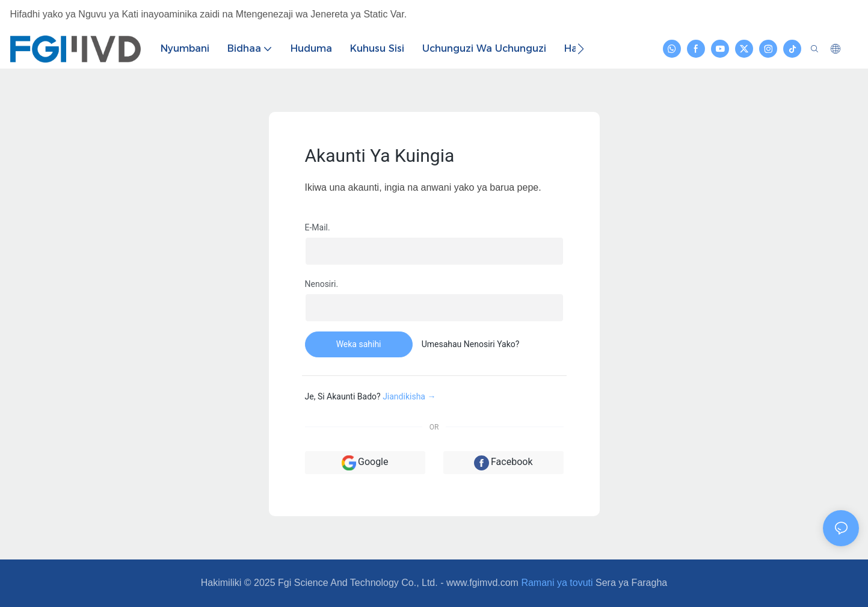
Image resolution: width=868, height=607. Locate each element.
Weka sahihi (359, 344)
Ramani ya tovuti (557, 583)
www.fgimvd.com (482, 583)
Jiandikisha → (409, 396)
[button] (581, 49)
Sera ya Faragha (631, 583)
